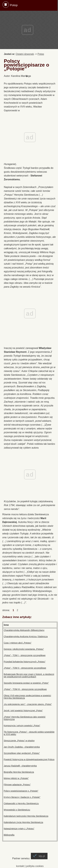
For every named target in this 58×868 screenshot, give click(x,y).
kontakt (20, 866)
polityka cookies (35, 866)
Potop (14, 5)
